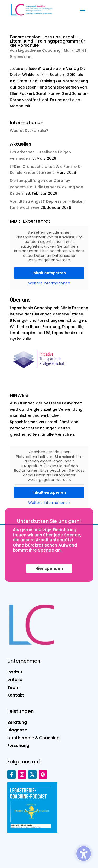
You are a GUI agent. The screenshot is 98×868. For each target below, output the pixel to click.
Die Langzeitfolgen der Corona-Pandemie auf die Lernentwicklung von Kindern (47, 187)
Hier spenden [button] (49, 576)
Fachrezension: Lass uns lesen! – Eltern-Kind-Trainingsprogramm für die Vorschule (47, 41)
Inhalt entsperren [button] (49, 273)
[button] (83, 10)
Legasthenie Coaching (39, 50)
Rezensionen (22, 57)
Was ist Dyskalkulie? (29, 131)
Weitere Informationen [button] (49, 283)
